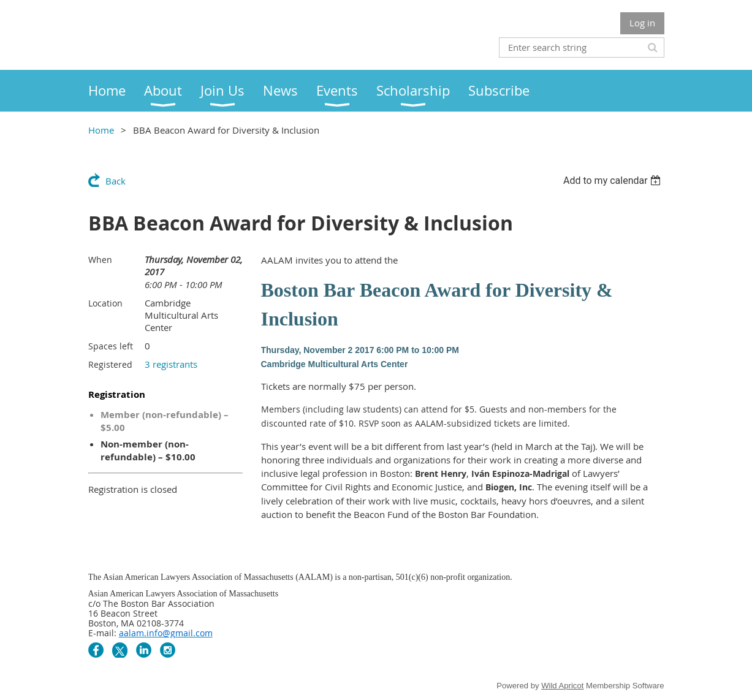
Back (116, 181)
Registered (110, 364)
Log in (642, 23)
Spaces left (111, 346)
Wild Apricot (562, 686)
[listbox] (614, 181)
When (100, 260)
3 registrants (171, 364)
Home (101, 130)
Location (105, 303)
